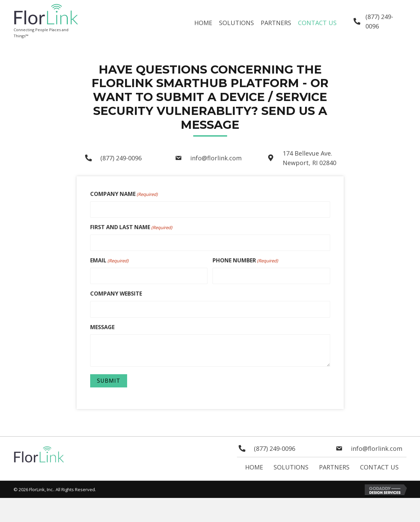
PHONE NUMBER (245, 260)
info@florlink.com (216, 158)
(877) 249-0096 (121, 158)
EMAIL (109, 260)
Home (254, 466)
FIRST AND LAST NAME (131, 227)
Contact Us (379, 466)
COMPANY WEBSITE (116, 293)
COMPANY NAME (124, 194)
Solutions (291, 466)
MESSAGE (102, 325)
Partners (334, 466)
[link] (203, 23)
